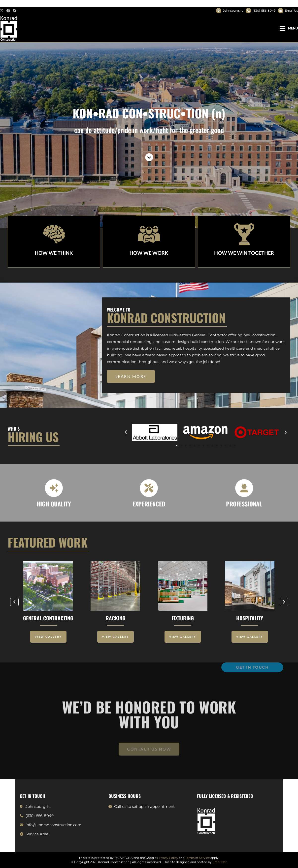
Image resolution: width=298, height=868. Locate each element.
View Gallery (48, 637)
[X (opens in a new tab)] (2, 11)
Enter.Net (220, 862)
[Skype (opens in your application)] (14, 11)
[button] (131, 376)
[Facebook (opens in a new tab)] (8, 11)
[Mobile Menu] (289, 28)
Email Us (291, 11)
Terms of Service (198, 858)
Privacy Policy (168, 858)
